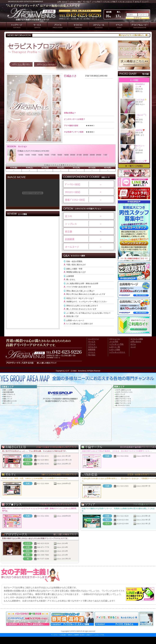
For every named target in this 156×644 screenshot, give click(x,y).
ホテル (137, 2)
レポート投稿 (115, 350)
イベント (92, 352)
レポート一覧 (115, 347)
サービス (92, 342)
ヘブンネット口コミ (125, 2)
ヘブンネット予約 (109, 2)
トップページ (93, 339)
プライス (92, 344)
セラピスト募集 (75, 2)
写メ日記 (86, 2)
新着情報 (92, 350)
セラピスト (93, 347)
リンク (144, 2)
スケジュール (115, 339)
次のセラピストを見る (46, 64)
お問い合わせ (62, 2)
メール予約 (96, 2)
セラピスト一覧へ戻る (21, 64)
